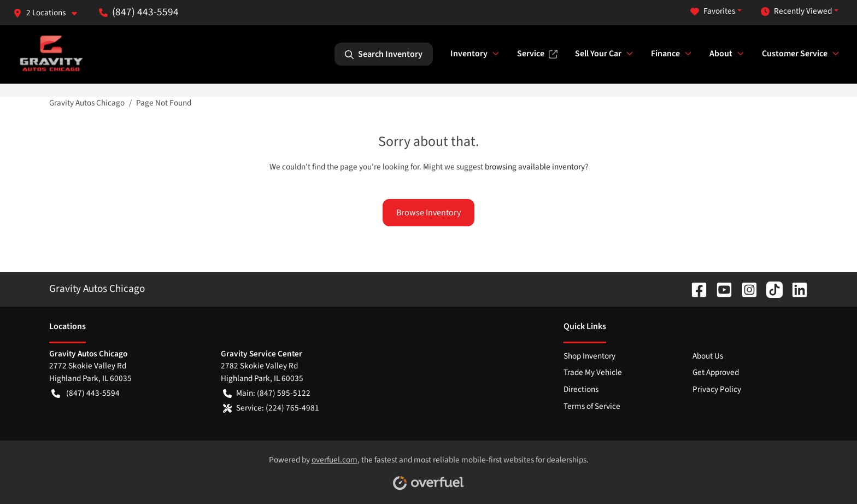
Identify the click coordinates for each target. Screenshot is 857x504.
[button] (49, 13)
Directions (581, 389)
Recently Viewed (796, 11)
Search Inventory (384, 54)
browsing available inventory (535, 167)
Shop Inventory (589, 356)
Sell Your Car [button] (598, 54)
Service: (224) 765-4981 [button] (271, 408)
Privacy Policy (717, 389)
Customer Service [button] (795, 54)
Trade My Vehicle (593, 372)
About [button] (721, 54)
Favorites (713, 11)
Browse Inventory (428, 213)
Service (537, 54)
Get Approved (716, 372)
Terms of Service (592, 406)
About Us (708, 356)
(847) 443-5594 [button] (139, 12)
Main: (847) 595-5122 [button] (267, 393)
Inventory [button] (469, 54)
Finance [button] (665, 54)
